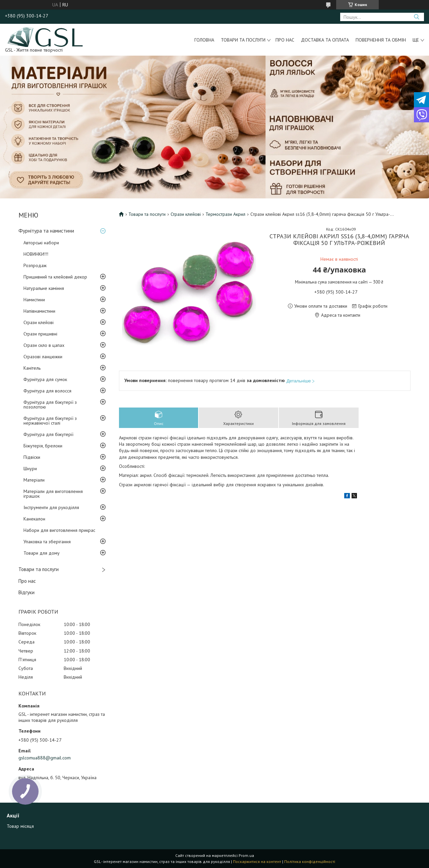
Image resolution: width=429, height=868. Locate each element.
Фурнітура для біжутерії (48, 434)
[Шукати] (416, 17)
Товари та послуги (243, 40)
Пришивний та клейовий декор (55, 277)
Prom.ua (246, 855)
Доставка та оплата (325, 40)
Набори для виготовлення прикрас (59, 530)
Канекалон (34, 519)
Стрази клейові (39, 322)
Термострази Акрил (225, 214)
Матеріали (34, 480)
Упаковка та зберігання (47, 542)
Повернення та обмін (381, 40)
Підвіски (32, 457)
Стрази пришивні (40, 334)
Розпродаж (35, 265)
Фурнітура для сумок (45, 379)
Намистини (34, 300)
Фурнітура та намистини (46, 231)
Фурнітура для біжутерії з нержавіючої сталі (50, 421)
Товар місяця (20, 826)
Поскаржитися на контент (257, 861)
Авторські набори (41, 243)
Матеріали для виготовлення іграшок (53, 494)
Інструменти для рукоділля (51, 507)
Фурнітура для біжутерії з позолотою (50, 405)
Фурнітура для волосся (47, 391)
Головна (204, 40)
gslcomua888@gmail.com (45, 758)
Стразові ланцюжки (43, 357)
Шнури (30, 469)
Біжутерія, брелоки (43, 446)
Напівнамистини (39, 311)
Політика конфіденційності (310, 861)
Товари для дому (42, 553)
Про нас (285, 40)
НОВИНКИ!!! (36, 254)
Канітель (32, 368)
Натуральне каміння (44, 288)
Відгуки (26, 592)
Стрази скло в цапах (44, 345)
